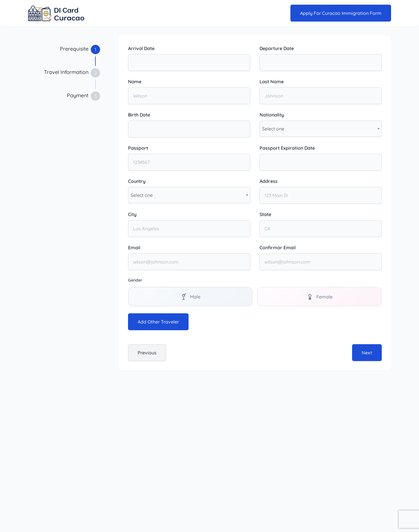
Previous (147, 353)
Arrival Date (141, 48)
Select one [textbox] (273, 129)
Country (137, 181)
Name (135, 82)
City (132, 214)
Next (367, 353)
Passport (138, 148)
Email (134, 248)
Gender (135, 280)
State (265, 214)
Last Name (272, 82)
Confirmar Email (278, 248)
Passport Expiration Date (287, 148)
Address (269, 181)
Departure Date (277, 48)
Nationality (272, 115)
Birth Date (139, 115)
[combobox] (321, 129)
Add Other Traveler (158, 322)
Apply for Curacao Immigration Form (341, 13)
